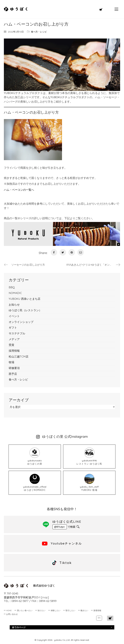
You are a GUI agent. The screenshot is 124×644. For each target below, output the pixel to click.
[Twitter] (63, 252)
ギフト (13, 328)
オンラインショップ (21, 322)
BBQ (12, 287)
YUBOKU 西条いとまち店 (25, 299)
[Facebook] (54, 252)
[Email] (81, 252)
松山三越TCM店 (19, 356)
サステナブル (17, 333)
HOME (9, 610)
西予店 (13, 374)
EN (99, 618)
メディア (14, 339)
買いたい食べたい (25, 610)
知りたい (41, 610)
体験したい (56, 610)
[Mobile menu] (117, 9)
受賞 (11, 345)
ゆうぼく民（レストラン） (25, 310)
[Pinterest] (72, 252)
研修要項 (14, 368)
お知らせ (14, 305)
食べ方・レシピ (39, 32)
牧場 (11, 362)
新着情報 (97, 610)
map (45, 597)
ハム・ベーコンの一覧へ (19, 190)
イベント (14, 316)
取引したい (70, 610)
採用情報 (14, 351)
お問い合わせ (12, 614)
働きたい (84, 610)
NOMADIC (15, 293)
